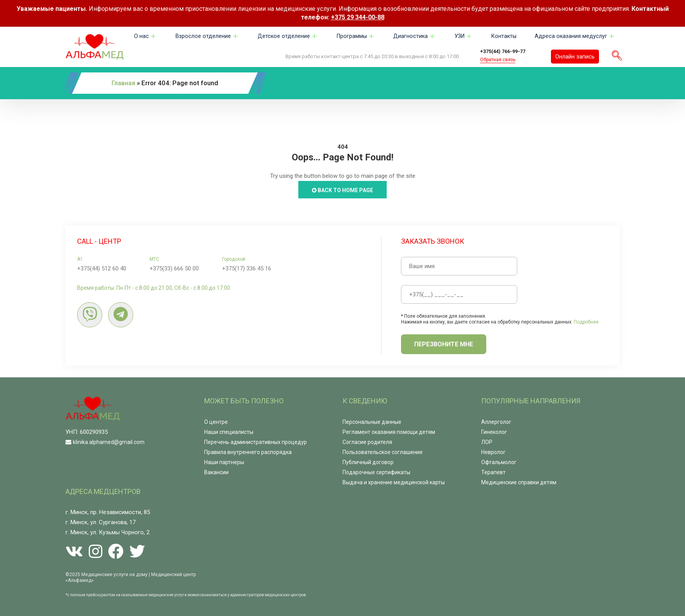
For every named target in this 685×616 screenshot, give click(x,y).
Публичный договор (368, 461)
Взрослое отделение (207, 36)
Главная (124, 83)
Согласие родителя (367, 441)
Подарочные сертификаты (376, 471)
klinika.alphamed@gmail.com (109, 441)
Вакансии (216, 471)
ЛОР (487, 441)
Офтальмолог (499, 461)
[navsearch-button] (617, 56)
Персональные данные (372, 421)
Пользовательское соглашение (383, 451)
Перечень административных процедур (256, 441)
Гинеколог (494, 431)
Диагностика (414, 36)
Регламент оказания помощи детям (389, 431)
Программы (355, 36)
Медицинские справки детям (519, 482)
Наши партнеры (224, 461)
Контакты (503, 36)
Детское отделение (287, 36)
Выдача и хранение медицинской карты (394, 482)
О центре (216, 421)
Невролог (493, 451)
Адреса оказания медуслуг (575, 36)
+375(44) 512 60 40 (102, 268)
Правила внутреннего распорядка (248, 451)
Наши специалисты (229, 431)
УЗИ (463, 36)
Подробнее (586, 321)
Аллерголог (496, 421)
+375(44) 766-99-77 (508, 51)
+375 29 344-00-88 (358, 17)
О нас (146, 36)
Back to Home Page (342, 189)
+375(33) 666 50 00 (174, 268)
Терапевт (493, 471)
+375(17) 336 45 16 (247, 268)
